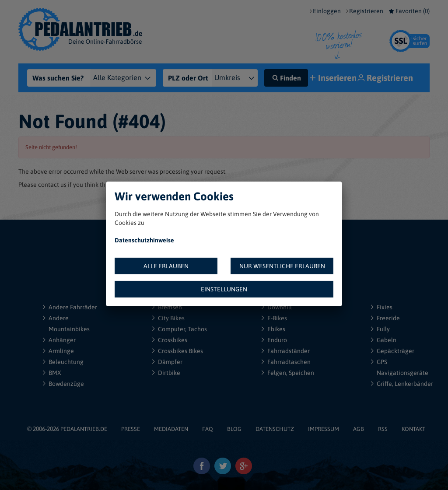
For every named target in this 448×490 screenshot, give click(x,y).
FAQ (208, 429)
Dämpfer (170, 362)
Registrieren (366, 11)
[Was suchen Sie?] (65, 78)
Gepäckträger (395, 351)
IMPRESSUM (324, 429)
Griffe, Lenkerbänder (405, 384)
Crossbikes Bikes (180, 351)
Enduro (277, 340)
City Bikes (171, 318)
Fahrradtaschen (289, 362)
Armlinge (61, 351)
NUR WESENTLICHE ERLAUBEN (282, 266)
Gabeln (387, 340)
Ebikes (276, 329)
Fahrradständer (289, 351)
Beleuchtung (66, 362)
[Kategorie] (128, 78)
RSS (383, 429)
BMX (55, 373)
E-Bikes (277, 318)
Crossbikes (173, 340)
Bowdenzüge (66, 384)
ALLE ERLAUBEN (166, 266)
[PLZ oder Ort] (190, 78)
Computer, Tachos (182, 329)
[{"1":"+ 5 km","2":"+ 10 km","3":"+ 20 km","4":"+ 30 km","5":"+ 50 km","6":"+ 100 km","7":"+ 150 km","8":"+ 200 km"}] (238, 78)
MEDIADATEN (171, 429)
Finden (286, 78)
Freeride (388, 318)
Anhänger (62, 340)
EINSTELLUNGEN (224, 289)
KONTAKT (413, 429)
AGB (359, 429)
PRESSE (131, 429)
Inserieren (334, 79)
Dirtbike (169, 373)
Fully (383, 329)
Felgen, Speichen (291, 373)
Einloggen (327, 11)
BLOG (234, 429)
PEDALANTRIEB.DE (84, 429)
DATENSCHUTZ (275, 429)
